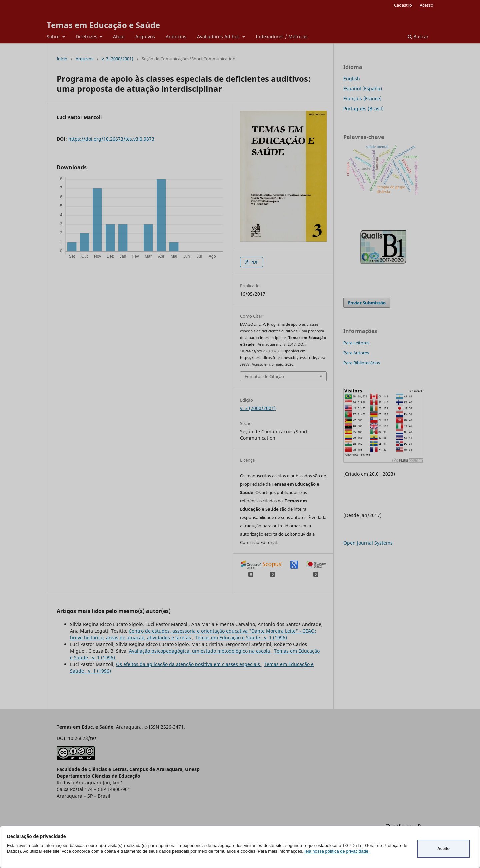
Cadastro (403, 5)
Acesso (426, 5)
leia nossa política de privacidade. (337, 851)
